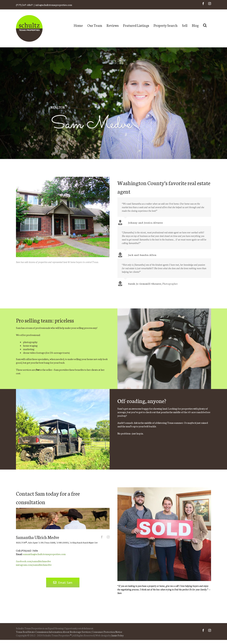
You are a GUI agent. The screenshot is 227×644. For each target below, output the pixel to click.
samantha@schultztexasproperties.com (44, 554)
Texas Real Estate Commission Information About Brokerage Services (53, 632)
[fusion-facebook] (102, 537)
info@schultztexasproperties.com (54, 5)
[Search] (205, 25)
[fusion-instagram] (108, 537)
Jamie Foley (117, 635)
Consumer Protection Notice (107, 632)
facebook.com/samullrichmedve (33, 561)
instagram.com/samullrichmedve (34, 565)
